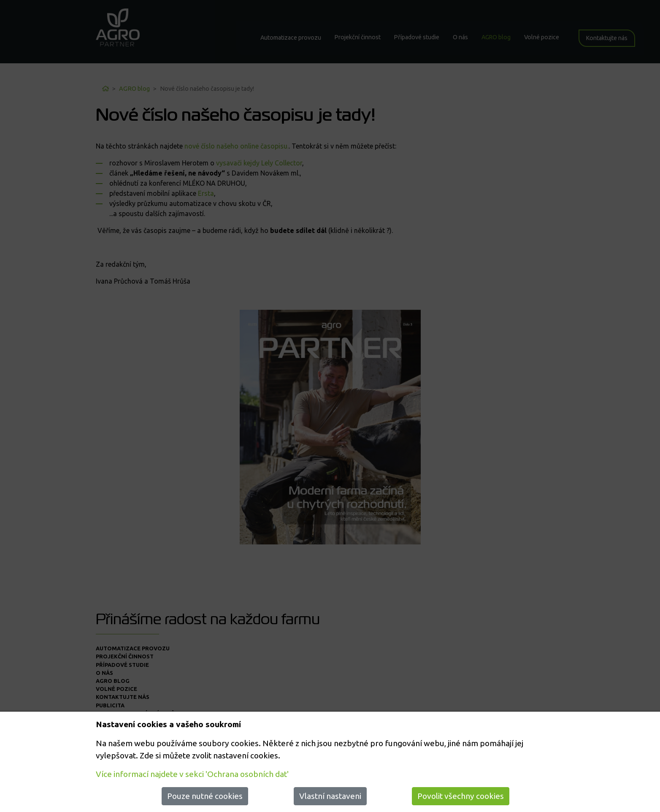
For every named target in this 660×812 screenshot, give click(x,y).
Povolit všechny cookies (461, 796)
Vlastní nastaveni (330, 796)
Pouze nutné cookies (205, 796)
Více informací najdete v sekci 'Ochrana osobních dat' (192, 774)
